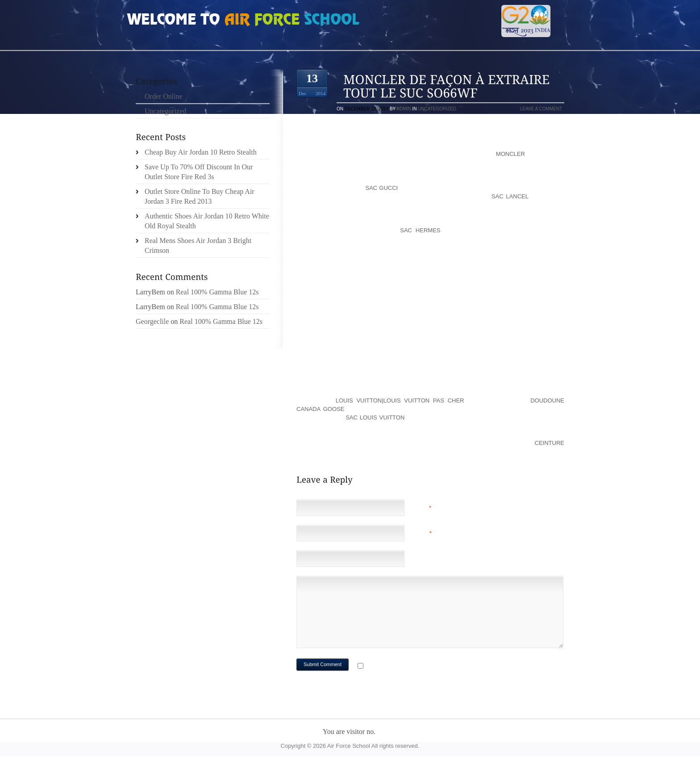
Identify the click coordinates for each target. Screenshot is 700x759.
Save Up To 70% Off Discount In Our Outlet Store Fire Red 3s (199, 172)
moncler (510, 154)
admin (404, 109)
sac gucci (382, 188)
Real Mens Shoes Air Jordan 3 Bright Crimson (198, 245)
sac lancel (510, 196)
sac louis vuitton (375, 417)
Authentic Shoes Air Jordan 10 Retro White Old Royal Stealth (207, 221)
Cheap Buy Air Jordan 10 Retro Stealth (201, 152)
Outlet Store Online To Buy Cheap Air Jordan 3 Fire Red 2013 (200, 196)
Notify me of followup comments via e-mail (436, 667)
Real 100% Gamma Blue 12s (217, 292)
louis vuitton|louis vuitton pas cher (400, 400)
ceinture (550, 443)
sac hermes (420, 230)
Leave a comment (541, 109)
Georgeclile (152, 321)
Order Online (164, 96)
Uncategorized (437, 109)
